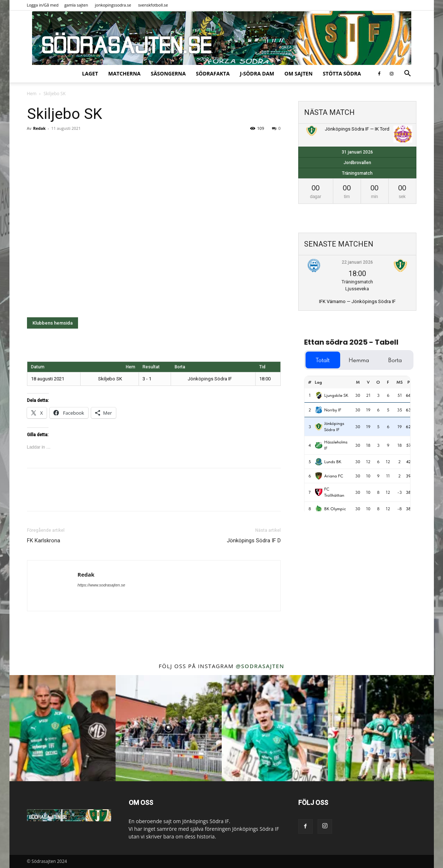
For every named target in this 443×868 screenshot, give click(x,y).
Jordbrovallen (357, 163)
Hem (32, 94)
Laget (90, 73)
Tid (262, 367)
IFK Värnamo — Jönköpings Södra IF (357, 301)
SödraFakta (213, 73)
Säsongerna (168, 73)
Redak (39, 128)
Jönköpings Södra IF (203, 379)
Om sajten (298, 73)
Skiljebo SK (115, 379)
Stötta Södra (342, 73)
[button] (408, 74)
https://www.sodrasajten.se (102, 585)
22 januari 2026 (357, 262)
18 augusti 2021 (48, 379)
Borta (180, 367)
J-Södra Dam (257, 73)
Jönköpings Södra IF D (254, 540)
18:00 (265, 379)
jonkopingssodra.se (113, 5)
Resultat (151, 367)
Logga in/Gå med (43, 5)
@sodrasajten (260, 666)
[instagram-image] (63, 728)
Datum (38, 367)
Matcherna (125, 73)
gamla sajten (76, 5)
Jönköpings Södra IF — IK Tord (357, 129)
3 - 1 (147, 379)
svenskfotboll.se (153, 5)
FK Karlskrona (44, 540)
